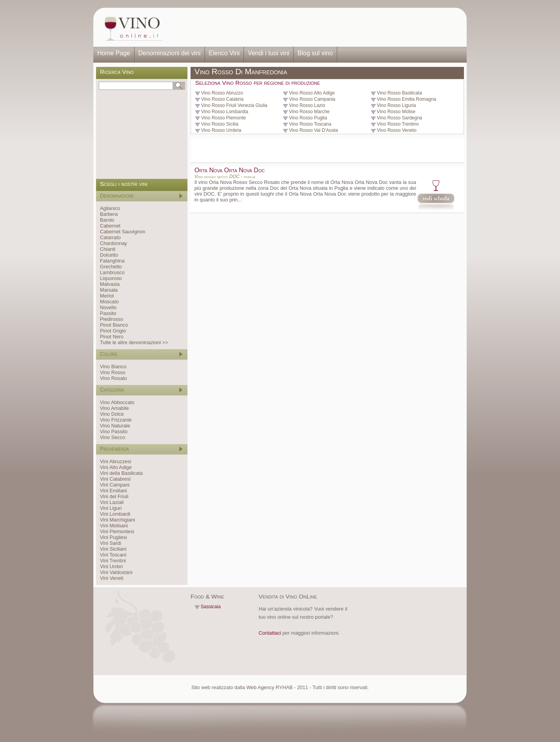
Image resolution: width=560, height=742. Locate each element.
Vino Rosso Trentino (398, 124)
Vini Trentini (113, 561)
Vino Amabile (114, 408)
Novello (108, 307)
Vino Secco (113, 437)
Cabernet (110, 226)
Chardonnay (114, 243)
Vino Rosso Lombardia (225, 112)
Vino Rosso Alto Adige (312, 93)
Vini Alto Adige (116, 467)
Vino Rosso (113, 372)
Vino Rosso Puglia (308, 118)
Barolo (107, 220)
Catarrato (110, 237)
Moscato (109, 302)
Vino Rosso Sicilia (220, 124)
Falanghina (112, 261)
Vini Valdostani (116, 572)
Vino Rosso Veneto (397, 130)
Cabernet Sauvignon (123, 232)
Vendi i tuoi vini (269, 53)
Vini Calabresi (115, 479)
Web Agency (260, 687)
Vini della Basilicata (121, 473)
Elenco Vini (224, 53)
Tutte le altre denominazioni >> (134, 342)
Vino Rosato (113, 378)
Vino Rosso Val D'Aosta (313, 130)
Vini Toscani (113, 555)
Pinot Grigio (113, 331)
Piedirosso (112, 319)
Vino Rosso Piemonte (223, 118)
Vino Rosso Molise (396, 112)
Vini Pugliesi (113, 537)
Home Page (114, 53)
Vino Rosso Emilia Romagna (407, 99)
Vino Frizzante (116, 420)
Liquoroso (111, 278)
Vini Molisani (114, 526)
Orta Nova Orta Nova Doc (230, 170)
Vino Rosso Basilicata (399, 93)
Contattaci (270, 633)
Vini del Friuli (114, 496)
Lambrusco (112, 272)
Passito (108, 313)
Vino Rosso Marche (309, 112)
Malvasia (110, 284)
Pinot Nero (112, 337)
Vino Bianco (113, 367)
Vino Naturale (115, 426)
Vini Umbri (111, 566)
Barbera (109, 214)
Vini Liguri (111, 508)
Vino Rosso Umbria (221, 130)
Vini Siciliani (113, 549)
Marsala (109, 290)
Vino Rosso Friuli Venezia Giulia (234, 105)
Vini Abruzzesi (115, 461)
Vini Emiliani (113, 491)
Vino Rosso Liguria (396, 105)
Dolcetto (109, 255)
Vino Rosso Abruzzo (222, 93)
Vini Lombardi (115, 514)
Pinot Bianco (114, 325)
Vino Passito (114, 431)
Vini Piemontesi (117, 531)
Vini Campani (115, 485)
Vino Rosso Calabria (222, 99)
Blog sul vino (315, 53)
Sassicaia (211, 607)
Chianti (108, 249)
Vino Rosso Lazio (307, 105)
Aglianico (110, 208)
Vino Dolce (112, 414)
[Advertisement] (317, 27)
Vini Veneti (112, 578)
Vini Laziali (112, 502)
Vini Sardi (111, 543)
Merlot (107, 296)
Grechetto (111, 267)
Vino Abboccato (117, 402)
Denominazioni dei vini (170, 53)
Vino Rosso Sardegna (400, 118)
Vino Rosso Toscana (310, 124)
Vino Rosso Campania (312, 99)
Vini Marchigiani (117, 520)
